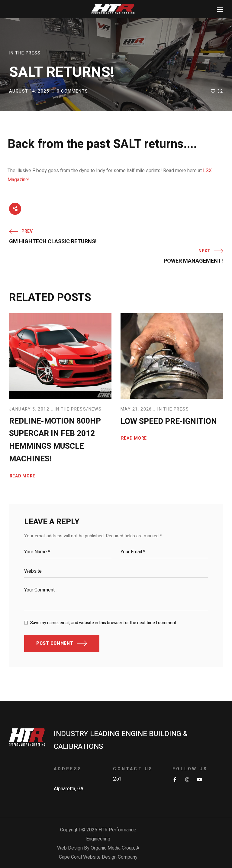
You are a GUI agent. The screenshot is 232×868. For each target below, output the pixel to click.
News (95, 409)
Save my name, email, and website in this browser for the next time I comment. (104, 623)
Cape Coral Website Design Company (98, 857)
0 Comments (72, 91)
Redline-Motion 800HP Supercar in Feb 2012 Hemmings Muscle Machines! (55, 440)
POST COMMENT (55, 643)
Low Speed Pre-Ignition (169, 421)
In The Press (25, 53)
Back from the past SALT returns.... (102, 144)
